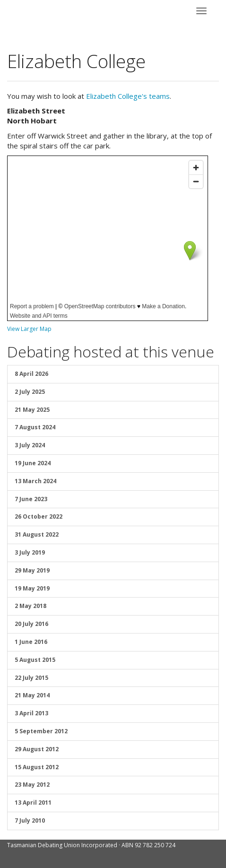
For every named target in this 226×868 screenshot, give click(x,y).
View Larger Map (29, 329)
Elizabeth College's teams (128, 96)
